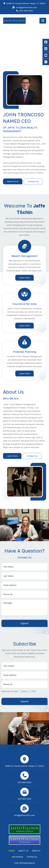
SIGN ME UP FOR (9, 691)
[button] (43, 21)
